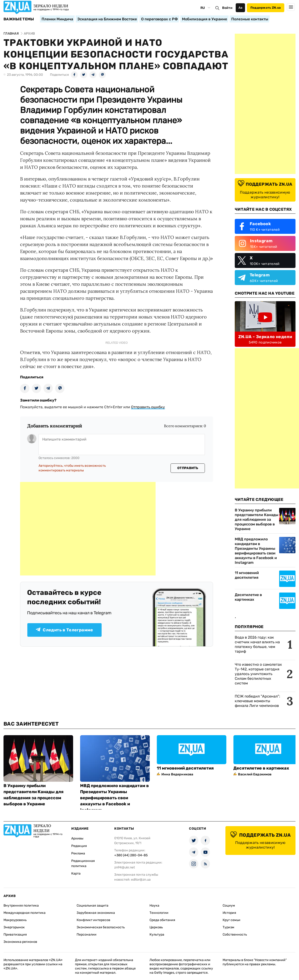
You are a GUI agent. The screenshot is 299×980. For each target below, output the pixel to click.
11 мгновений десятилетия (247, 575)
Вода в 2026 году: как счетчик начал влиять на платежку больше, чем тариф (257, 644)
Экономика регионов (20, 942)
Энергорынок (14, 927)
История (229, 913)
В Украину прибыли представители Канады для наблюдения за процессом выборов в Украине (256, 519)
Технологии (159, 913)
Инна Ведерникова (177, 774)
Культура (157, 935)
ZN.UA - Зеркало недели (265, 337)
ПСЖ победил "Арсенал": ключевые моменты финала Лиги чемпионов (257, 701)
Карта (76, 873)
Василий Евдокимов (255, 774)
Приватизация (15, 935)
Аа (240, 8)
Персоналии (87, 935)
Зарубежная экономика (96, 913)
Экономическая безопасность (101, 927)
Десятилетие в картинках (248, 597)
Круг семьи (231, 920)
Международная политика (25, 913)
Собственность (235, 935)
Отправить (188, 468)
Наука (154, 906)
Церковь (156, 927)
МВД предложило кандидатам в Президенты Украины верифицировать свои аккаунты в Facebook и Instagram (256, 551)
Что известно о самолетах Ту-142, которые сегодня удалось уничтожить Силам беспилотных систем (258, 674)
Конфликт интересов (93, 920)
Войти (227, 8)
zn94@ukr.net (125, 867)
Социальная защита (93, 906)
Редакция (79, 846)
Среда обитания (162, 920)
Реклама (78, 853)
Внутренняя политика (21, 906)
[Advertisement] (88, 529)
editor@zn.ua (141, 880)
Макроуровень (15, 920)
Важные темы (19, 19)
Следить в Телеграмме (64, 630)
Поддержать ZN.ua (266, 8)
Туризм (228, 927)
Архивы (77, 838)
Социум (229, 906)
